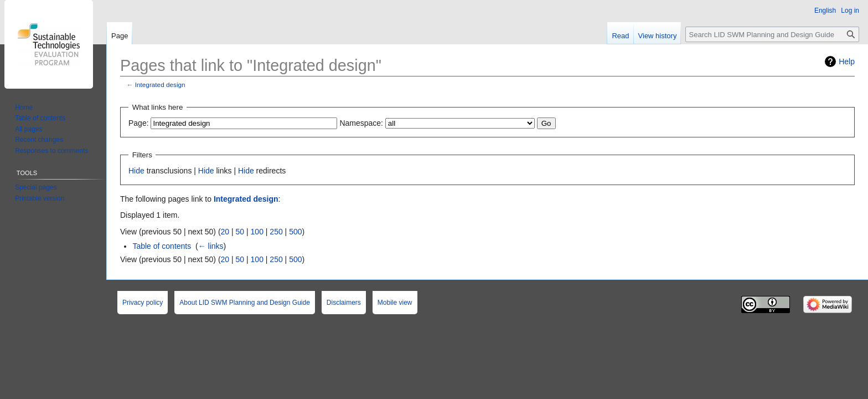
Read (620, 36)
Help (847, 62)
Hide (136, 171)
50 (240, 232)
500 (295, 232)
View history (658, 36)
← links (211, 246)
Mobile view (395, 303)
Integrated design (160, 85)
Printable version (40, 198)
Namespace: (361, 123)
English (825, 11)
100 (257, 232)
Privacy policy (143, 303)
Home (24, 108)
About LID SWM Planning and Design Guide (244, 303)
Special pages (36, 187)
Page (120, 36)
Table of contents (162, 246)
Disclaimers (344, 303)
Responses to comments (51, 151)
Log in (850, 11)
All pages (29, 129)
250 (276, 232)
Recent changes (39, 140)
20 (225, 232)
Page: (139, 123)
